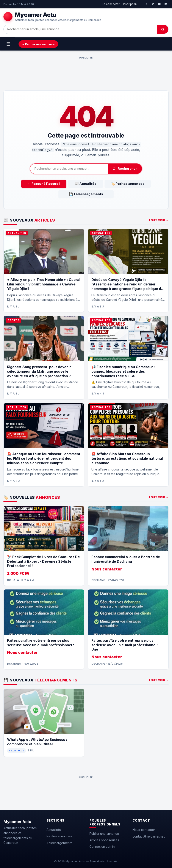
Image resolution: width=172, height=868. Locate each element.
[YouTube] (159, 4)
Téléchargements (59, 843)
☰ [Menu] (8, 44)
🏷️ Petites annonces (124, 184)
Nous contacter (144, 830)
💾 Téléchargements (86, 194)
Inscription (130, 4)
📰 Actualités (86, 184)
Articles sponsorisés (104, 840)
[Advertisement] (86, 70)
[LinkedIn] (166, 4)
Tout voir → (159, 220)
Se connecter (111, 4)
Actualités (54, 830)
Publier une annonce (104, 834)
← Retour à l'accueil (48, 184)
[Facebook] (146, 4)
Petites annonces (59, 836)
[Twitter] (153, 4)
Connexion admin (102, 847)
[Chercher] (163, 29)
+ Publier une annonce (39, 44)
